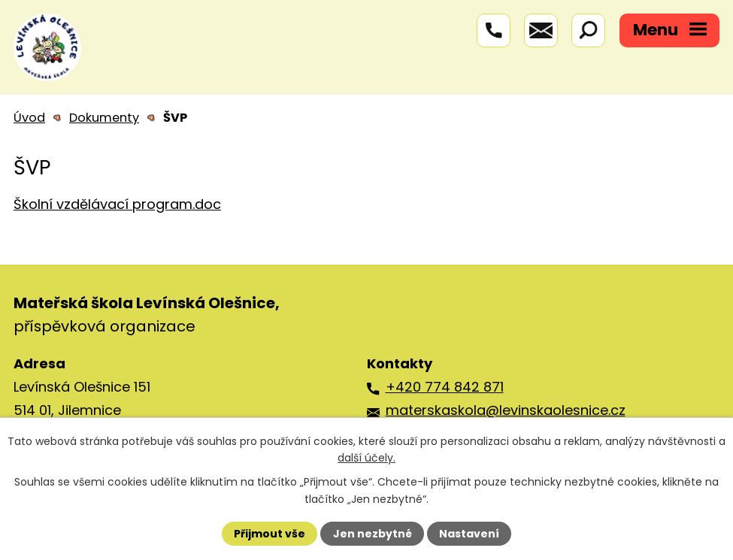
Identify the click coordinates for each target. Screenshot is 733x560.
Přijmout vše (270, 534)
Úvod (29, 118)
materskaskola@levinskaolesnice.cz (506, 410)
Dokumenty (104, 118)
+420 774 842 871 (445, 387)
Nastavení (469, 534)
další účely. (366, 458)
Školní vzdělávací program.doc (117, 204)
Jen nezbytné (373, 534)
